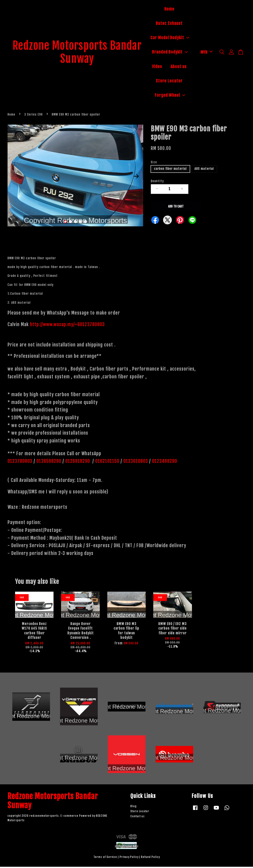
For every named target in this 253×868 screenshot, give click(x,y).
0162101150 (107, 462)
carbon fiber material (170, 170)
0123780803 (21, 462)
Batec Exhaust (169, 24)
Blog (134, 807)
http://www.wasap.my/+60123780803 (67, 325)
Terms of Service (105, 858)
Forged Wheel (170, 96)
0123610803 (136, 462)
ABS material (204, 170)
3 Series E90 (34, 115)
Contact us (138, 817)
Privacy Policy (129, 858)
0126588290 (49, 462)
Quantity (157, 182)
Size (154, 163)
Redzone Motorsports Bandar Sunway (77, 53)
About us (179, 67)
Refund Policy (150, 858)
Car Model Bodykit (170, 38)
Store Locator (169, 81)
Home (169, 10)
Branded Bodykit (170, 53)
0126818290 (78, 462)
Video (157, 67)
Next (136, 177)
